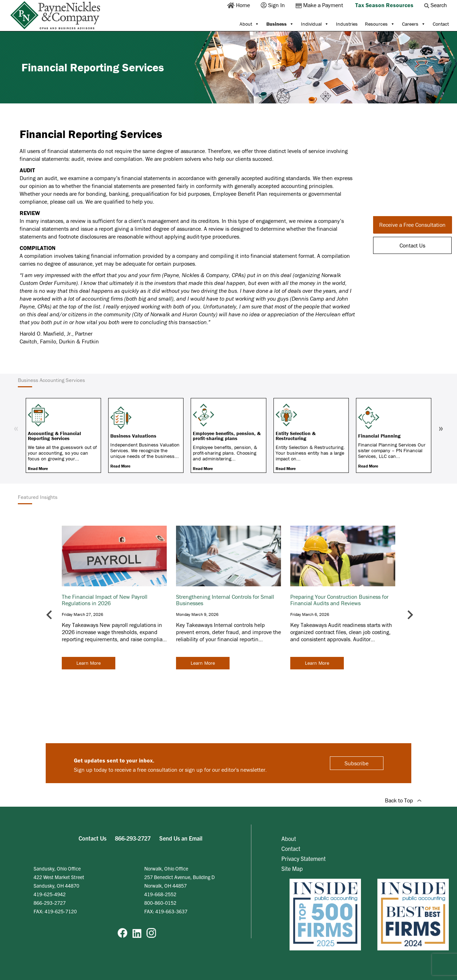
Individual (315, 24)
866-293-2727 (133, 838)
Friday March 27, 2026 (82, 614)
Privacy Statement (303, 858)
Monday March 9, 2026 (197, 614)
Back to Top (403, 800)
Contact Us (412, 245)
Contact (441, 24)
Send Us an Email (181, 838)
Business (280, 24)
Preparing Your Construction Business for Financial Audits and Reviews (339, 600)
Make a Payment (320, 5)
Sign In (273, 5)
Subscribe (356, 763)
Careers (414, 24)
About (249, 24)
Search (436, 5)
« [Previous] (16, 428)
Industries (347, 24)
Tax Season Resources (384, 5)
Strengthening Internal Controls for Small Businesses (225, 600)
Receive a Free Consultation (412, 225)
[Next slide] (410, 615)
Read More (38, 468)
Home (239, 5)
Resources (380, 24)
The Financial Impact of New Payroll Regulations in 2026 (105, 600)
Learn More (89, 663)
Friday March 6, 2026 (310, 614)
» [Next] (441, 428)
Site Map (292, 868)
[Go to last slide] (50, 615)
